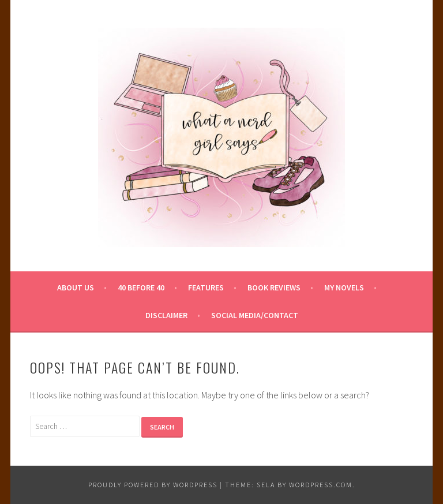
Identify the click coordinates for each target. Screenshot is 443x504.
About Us (76, 288)
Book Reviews (274, 288)
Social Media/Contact (255, 315)
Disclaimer (166, 315)
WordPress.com (321, 485)
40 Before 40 (141, 288)
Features (206, 288)
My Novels (344, 288)
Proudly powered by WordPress (153, 485)
